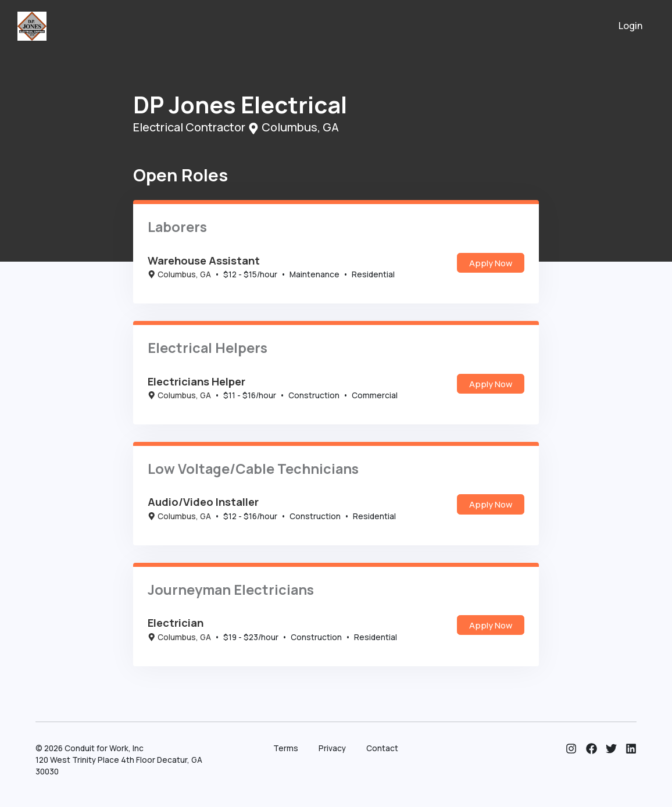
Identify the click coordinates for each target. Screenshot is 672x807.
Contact (382, 748)
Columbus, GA (179, 274)
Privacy (332, 748)
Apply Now (491, 263)
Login (631, 26)
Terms (286, 748)
